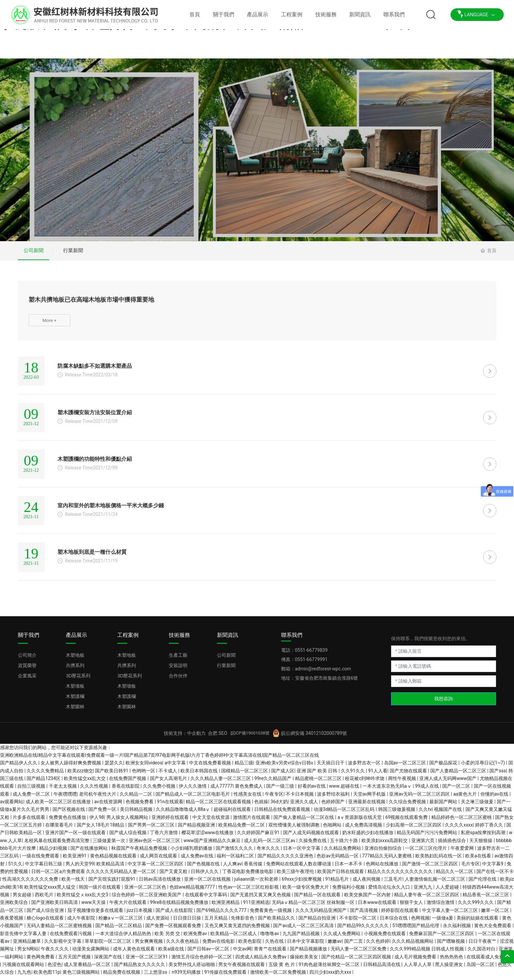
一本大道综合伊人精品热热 (124, 937)
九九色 (24, 976)
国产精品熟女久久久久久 (140, 968)
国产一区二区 (457, 790)
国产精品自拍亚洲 (317, 922)
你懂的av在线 (495, 798)
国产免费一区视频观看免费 (174, 930)
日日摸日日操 (188, 922)
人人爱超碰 (448, 891)
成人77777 (221, 790)
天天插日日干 (331, 767)
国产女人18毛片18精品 (101, 829)
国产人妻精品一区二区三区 (459, 774)
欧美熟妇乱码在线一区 (439, 860)
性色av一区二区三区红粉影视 (249, 891)
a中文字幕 (176, 767)
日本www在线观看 (378, 906)
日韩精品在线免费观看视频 (283, 813)
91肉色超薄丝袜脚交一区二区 (329, 968)
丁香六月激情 (164, 836)
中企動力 (196, 737)
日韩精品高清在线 (382, 968)
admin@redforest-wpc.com (323, 672)
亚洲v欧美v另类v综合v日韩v (285, 767)
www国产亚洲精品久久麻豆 (212, 844)
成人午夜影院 (82, 922)
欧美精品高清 (111, 867)
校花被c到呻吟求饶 (365, 782)
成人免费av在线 (198, 860)
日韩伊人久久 (205, 875)
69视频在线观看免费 (407, 821)
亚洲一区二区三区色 (146, 891)
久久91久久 (353, 774)
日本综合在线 (394, 922)
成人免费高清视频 (364, 829)
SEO (223, 737)
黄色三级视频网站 (82, 976)
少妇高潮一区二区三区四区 (414, 829)
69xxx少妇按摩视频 (302, 883)
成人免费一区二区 (32, 798)
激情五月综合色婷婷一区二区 (202, 960)
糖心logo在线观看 (46, 922)
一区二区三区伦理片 (426, 852)
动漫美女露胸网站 (91, 953)
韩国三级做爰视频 (397, 813)
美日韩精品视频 (137, 813)
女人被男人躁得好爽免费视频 (71, 767)
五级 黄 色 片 (282, 968)
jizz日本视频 (140, 914)
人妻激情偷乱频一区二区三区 (435, 883)
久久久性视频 (95, 790)
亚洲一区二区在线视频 (208, 883)
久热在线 (275, 945)
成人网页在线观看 (159, 860)
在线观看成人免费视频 (490, 960)
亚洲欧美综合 (14, 906)
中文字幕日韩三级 (44, 867)
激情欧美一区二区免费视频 (279, 976)
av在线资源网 (109, 805)
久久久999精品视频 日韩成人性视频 (427, 953)
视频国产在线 (448, 813)
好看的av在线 (312, 790)
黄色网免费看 (41, 960)
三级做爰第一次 (109, 844)
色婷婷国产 (333, 805)
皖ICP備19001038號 (250, 737)
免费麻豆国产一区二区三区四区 (442, 937)
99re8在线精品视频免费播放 (180, 906)
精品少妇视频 (54, 852)
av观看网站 (12, 805)
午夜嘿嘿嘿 (65, 798)
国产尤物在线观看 (409, 774)
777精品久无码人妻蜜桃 (388, 860)
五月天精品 (216, 922)
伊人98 (97, 821)
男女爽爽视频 (149, 945)
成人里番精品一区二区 (88, 968)
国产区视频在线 (69, 813)
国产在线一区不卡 (495, 875)
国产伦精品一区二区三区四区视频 (357, 960)
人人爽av (232, 867)
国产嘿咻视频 (451, 945)
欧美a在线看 (479, 860)
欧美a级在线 (172, 953)
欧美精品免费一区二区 (242, 829)
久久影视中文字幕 (63, 945)
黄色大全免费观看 (493, 930)
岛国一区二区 (481, 968)
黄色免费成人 (249, 790)
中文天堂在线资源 (211, 821)
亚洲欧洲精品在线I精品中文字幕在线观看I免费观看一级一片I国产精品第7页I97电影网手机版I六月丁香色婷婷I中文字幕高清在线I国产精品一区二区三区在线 (159, 759)
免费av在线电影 (219, 945)
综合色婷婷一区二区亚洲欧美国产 (147, 898)
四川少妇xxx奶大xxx (331, 976)
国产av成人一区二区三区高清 (304, 930)
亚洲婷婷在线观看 (171, 821)
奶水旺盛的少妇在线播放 (368, 836)
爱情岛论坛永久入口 (390, 891)
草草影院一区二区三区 (108, 945)
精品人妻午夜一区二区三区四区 (427, 898)
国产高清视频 (364, 914)
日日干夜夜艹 (483, 945)
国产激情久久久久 (235, 852)
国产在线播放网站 (90, 852)
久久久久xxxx (459, 829)
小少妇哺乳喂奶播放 (192, 852)
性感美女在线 (248, 798)
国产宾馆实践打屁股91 (112, 883)
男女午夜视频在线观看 (242, 968)
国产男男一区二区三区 (152, 829)
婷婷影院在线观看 (400, 914)
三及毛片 (393, 883)
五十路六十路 (344, 844)
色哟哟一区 (144, 774)
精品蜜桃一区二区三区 (319, 782)
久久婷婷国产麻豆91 (259, 836)
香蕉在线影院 (126, 790)
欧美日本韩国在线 (200, 774)
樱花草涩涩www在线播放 (208, 836)
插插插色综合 (452, 844)
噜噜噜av (270, 937)
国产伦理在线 (483, 883)
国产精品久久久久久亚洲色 (286, 860)
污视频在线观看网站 (24, 968)
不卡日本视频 (300, 798)
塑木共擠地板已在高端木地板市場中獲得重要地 (95, 301)
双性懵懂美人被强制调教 (295, 829)
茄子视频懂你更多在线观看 (96, 914)
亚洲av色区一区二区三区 (155, 844)
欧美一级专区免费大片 (306, 891)
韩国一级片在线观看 (100, 891)
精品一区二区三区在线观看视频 (219, 805)
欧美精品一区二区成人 (234, 937)
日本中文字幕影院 (306, 945)
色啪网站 (333, 829)
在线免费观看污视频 (71, 937)
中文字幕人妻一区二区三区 (450, 914)
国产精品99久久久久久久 (364, 930)
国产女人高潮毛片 (169, 782)
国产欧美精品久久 (277, 922)
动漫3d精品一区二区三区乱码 (345, 813)
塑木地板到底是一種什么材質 (92, 556)
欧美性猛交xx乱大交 (85, 782)
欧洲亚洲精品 (226, 906)
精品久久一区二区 (455, 875)
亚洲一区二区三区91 (147, 960)
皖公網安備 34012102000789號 (314, 737)
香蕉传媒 (254, 867)
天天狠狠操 (481, 844)
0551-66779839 (311, 654)
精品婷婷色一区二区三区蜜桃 (462, 821)
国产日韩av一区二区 (209, 953)
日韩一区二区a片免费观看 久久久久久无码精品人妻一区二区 (94, 875)
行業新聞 (76, 251)
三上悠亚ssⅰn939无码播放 (173, 976)
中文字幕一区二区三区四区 (156, 867)
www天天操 (94, 906)
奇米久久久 (269, 852)
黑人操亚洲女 (449, 968)
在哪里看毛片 (60, 829)
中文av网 (242, 953)
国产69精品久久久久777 (222, 914)
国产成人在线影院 (175, 914)
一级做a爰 (443, 922)
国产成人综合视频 (128, 836)
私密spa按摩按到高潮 (484, 836)
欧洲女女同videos (144, 767)
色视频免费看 (140, 805)
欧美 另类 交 (168, 937)
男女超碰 (22, 898)
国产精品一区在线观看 (318, 898)
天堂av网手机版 (370, 798)
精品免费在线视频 (122, 976)
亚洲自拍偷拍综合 (384, 852)
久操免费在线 (313, 844)
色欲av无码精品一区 (338, 860)
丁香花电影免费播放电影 (248, 875)
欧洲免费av (196, 937)
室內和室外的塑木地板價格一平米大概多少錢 (111, 509)
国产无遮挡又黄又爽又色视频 (261, 898)
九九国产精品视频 (302, 937)
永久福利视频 (457, 930)
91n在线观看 (170, 805)
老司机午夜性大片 (98, 798)
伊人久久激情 (193, 790)
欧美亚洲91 (75, 860)
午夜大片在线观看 (128, 906)
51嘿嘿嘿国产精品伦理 (416, 930)
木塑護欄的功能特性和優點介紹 (95, 463)
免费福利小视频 (349, 891)
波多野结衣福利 (334, 798)
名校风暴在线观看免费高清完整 (57, 844)
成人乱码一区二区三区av (270, 844)
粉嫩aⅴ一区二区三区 (121, 922)
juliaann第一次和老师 (257, 883)
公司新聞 (35, 251)
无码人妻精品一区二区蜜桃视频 (60, 930)
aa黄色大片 (466, 798)
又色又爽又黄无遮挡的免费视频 (238, 930)
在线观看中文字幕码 (206, 898)
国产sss (498, 774)
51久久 (15, 867)
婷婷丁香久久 (490, 829)
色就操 (261, 805)
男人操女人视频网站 (128, 821)
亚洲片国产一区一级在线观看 (76, 836)
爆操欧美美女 (305, 960)
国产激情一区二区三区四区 (430, 867)
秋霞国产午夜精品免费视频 (140, 852)
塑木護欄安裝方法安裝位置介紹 (95, 416)
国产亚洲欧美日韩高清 (55, 906)
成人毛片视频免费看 (416, 960)
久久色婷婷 (378, 945)
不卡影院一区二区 (358, 922)
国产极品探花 (444, 767)
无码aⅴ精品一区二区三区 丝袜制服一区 (314, 906)
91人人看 (378, 774)
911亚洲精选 (256, 906)
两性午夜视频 (403, 782)
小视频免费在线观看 (385, 937)
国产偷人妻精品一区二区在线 (304, 821)
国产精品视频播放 (309, 953)
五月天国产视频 (75, 960)
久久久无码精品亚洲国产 (321, 914)
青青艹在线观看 (271, 953)
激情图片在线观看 (252, 821)
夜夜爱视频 (12, 922)
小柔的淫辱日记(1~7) (483, 767)
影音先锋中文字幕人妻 (24, 937)
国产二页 (354, 945)
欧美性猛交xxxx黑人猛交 (50, 891)
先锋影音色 (243, 922)
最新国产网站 (444, 805)
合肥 (213, 737)
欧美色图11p (47, 976)
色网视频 (420, 922)
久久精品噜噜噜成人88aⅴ (184, 813)
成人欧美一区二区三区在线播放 (59, 805)
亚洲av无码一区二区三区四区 (420, 798)
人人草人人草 (418, 968)
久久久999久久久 (476, 906)
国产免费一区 (103, 813)
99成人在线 (427, 790)
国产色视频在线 (204, 867)
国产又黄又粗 (174, 875)
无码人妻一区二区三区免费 (359, 953)
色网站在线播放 (383, 867)
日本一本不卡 (349, 867)
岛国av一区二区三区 (406, 767)
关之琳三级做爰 (478, 805)
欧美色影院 (250, 945)
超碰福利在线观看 (233, 813)
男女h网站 (28, 953)
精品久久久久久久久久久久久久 (401, 875)
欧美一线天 (74, 883)
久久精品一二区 (136, 798)
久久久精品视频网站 (413, 945)
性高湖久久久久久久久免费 (31, 883)
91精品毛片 (338, 883)
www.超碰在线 (345, 790)
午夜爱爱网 (463, 852)
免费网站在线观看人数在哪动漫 (299, 867)
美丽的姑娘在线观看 (478, 922)
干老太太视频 (63, 790)
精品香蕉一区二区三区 (486, 898)
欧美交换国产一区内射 (368, 898)
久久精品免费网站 (343, 852)
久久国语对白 (482, 953)
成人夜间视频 (367, 883)
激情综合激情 (441, 906)
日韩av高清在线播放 (160, 883)
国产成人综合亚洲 (46, 914)
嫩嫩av (335, 945)
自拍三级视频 (32, 790)
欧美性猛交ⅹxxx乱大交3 (83, 898)
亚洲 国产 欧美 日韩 (318, 774)
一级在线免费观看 (41, 860)
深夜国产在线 (108, 960)
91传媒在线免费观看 (226, 976)
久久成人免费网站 (342, 937)
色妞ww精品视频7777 (193, 891)
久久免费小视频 (160, 790)
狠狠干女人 (412, 906)
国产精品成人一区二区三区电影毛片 (193, 798)
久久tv (425, 813)
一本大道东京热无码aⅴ (388, 790)
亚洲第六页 (423, 844)
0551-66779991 (311, 663)
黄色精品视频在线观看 (114, 860)
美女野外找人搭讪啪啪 (192, 968)
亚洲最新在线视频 (367, 805)
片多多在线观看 (29, 821)
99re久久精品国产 (274, 782)
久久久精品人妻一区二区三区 (221, 782)
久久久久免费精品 (46, 774)
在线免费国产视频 (128, 782)
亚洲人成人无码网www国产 (448, 782)
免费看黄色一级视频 (271, 914)
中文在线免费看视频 (210, 767)
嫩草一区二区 (496, 914)
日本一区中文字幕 (302, 852)
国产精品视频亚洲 (197, 829)
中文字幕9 (493, 867)
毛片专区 (470, 867)
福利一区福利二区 (236, 860)
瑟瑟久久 (114, 767)
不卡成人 (168, 774)
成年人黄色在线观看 (134, 953)
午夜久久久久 (55, 953)
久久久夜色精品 (183, 945)
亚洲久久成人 (305, 805)
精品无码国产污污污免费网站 (427, 836)
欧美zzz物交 (80, 774)
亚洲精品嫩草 (27, 945)
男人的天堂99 (80, 867)
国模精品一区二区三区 (245, 774)
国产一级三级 (281, 790)
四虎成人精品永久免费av (261, 960)
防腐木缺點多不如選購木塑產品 (95, 370)
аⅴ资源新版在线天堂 (360, 821)
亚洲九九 (423, 891)
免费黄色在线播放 (68, 821)
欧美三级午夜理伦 (296, 875)
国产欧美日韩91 (112, 774)
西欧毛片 (45, 898)
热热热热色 (452, 960)
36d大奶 (279, 805)
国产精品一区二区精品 (119, 930)
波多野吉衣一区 (365, 767)
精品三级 (244, 767)
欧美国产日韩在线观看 (341, 875)
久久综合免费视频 (408, 805)
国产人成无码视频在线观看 (311, 836)
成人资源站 (158, 922)
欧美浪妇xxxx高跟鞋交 (385, 844)
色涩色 (54, 968)
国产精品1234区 (44, 782)
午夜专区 (274, 798)
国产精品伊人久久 (19, 767)
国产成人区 (283, 774)
